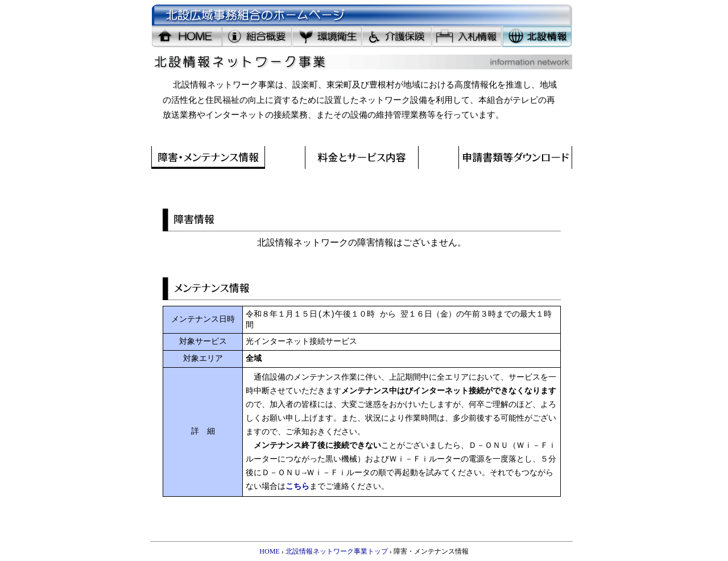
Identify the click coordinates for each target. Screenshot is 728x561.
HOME (269, 551)
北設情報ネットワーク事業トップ (337, 551)
